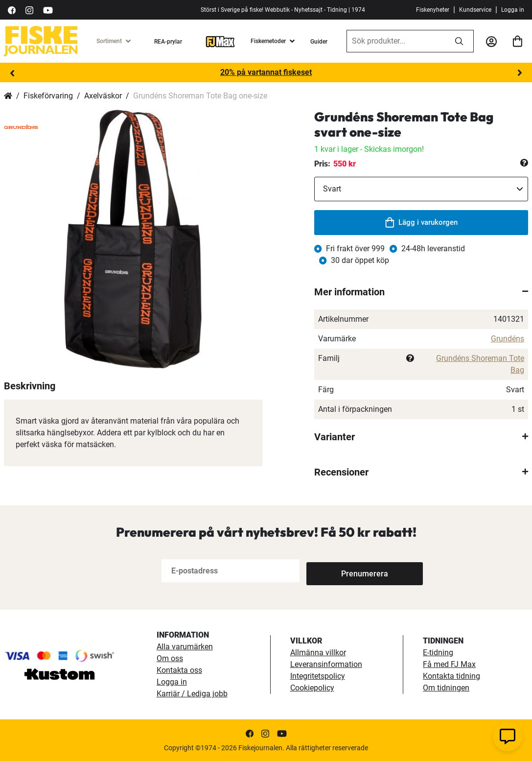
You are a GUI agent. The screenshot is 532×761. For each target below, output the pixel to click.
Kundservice (475, 10)
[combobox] (396, 41)
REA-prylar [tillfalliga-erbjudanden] (168, 42)
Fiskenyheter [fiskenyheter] (433, 10)
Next (520, 73)
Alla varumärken (185, 647)
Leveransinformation (326, 664)
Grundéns (508, 339)
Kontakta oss (179, 670)
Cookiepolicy (312, 688)
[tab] (421, 292)
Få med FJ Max (449, 664)
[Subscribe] (339, 571)
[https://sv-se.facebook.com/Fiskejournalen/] (12, 10)
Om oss (170, 658)
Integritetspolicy (318, 676)
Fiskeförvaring (48, 96)
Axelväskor (103, 96)
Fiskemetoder (268, 41)
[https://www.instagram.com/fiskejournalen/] (29, 10)
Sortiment (109, 41)
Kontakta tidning (451, 676)
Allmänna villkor (318, 653)
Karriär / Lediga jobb (192, 694)
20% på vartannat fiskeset (266, 72)
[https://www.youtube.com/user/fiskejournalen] (48, 10)
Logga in (513, 10)
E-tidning (438, 653)
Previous (12, 73)
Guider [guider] (319, 42)
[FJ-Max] (220, 41)
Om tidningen (446, 688)
